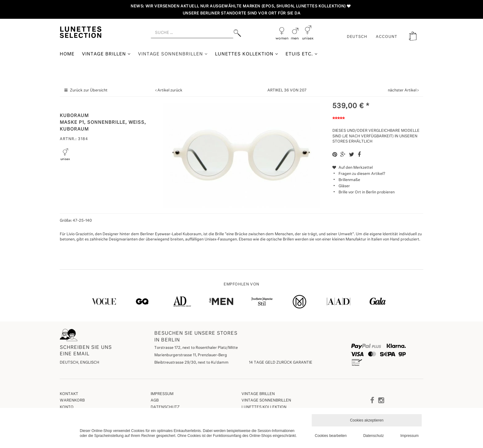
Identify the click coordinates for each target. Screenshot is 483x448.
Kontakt (69, 394)
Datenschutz (165, 407)
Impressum (162, 394)
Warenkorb (72, 401)
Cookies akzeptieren (367, 420)
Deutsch (357, 37)
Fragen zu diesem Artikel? (359, 174)
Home (67, 54)
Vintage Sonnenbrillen (173, 54)
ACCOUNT (387, 37)
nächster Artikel (403, 91)
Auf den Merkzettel (353, 168)
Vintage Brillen (106, 54)
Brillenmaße (349, 180)
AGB (155, 401)
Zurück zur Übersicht (89, 91)
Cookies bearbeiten (331, 436)
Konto (67, 407)
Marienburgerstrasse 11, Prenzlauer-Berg (191, 355)
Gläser (344, 186)
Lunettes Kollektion (247, 54)
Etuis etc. (302, 54)
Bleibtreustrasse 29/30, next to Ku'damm (191, 363)
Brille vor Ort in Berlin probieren (367, 192)
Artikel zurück (170, 91)
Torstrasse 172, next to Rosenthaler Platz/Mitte (196, 348)
